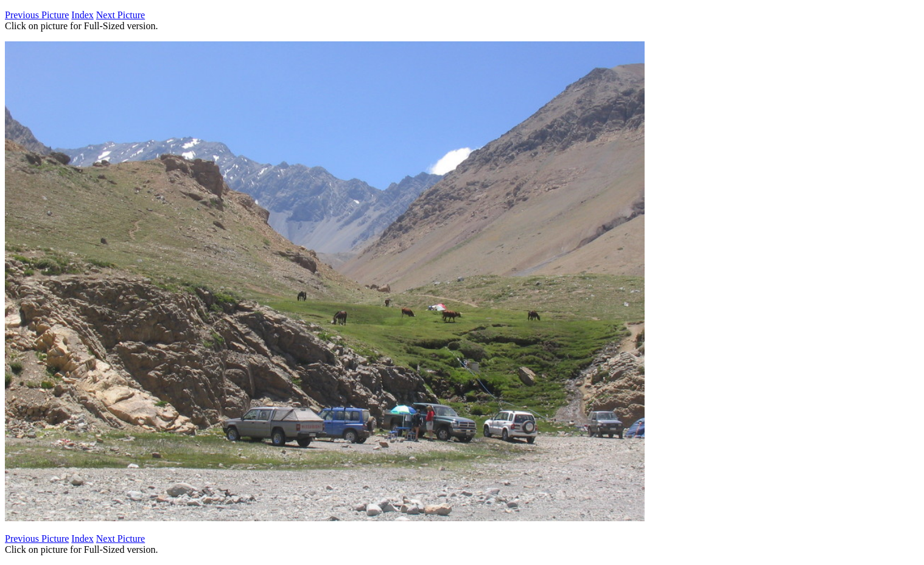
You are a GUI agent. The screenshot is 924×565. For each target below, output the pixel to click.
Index (82, 15)
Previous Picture (37, 15)
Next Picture (121, 15)
